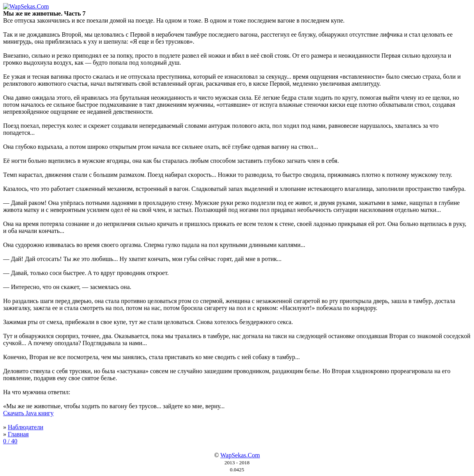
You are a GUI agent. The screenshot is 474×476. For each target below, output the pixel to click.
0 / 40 (10, 441)
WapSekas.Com (240, 455)
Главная (18, 434)
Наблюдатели (26, 427)
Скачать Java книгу (28, 413)
